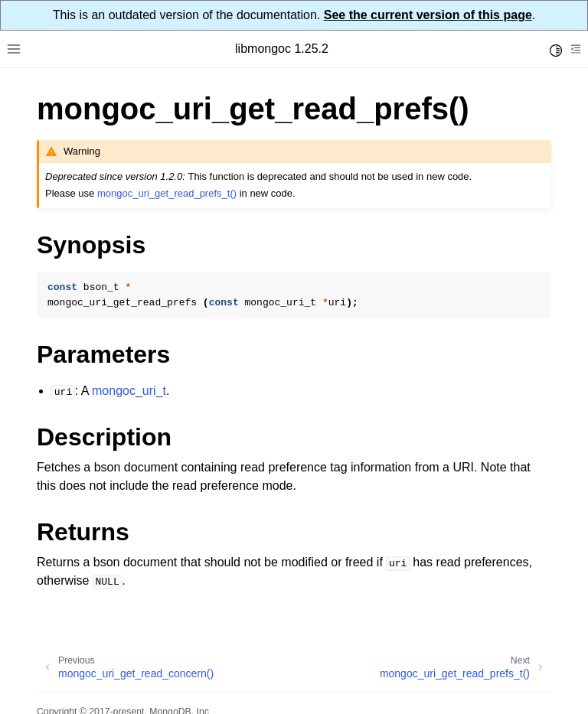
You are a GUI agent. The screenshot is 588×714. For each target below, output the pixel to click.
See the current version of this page (428, 15)
